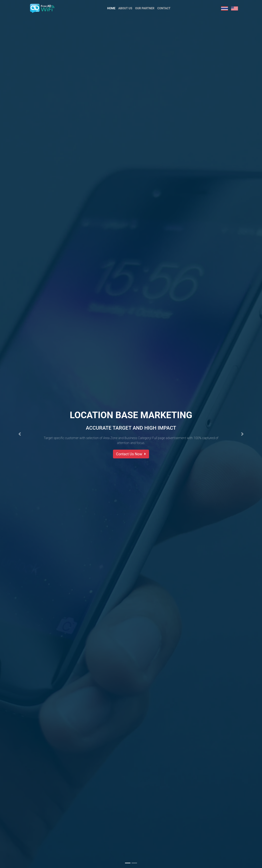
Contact (164, 10)
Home (112, 10)
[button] (20, 434)
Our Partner (145, 10)
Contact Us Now (131, 454)
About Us (125, 10)
